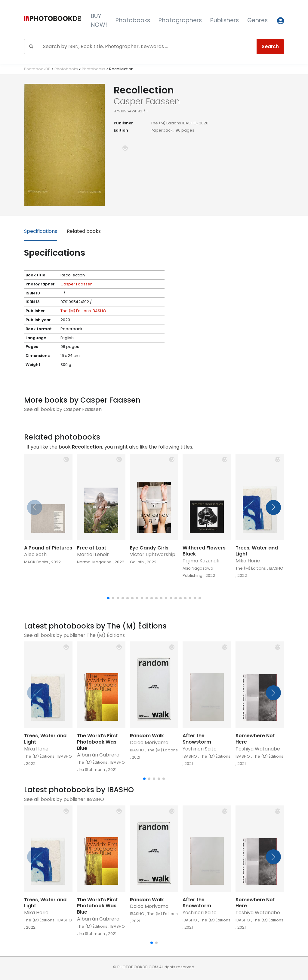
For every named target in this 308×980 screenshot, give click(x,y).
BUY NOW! (99, 20)
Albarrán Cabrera (98, 755)
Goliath (137, 562)
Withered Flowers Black (204, 551)
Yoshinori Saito (200, 749)
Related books (84, 231)
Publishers (225, 20)
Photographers (180, 20)
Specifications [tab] (41, 231)
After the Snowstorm (197, 739)
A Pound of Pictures (48, 548)
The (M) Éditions (166, 123)
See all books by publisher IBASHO (64, 799)
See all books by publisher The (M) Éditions (74, 635)
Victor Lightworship (153, 554)
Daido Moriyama (149, 743)
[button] (125, 148)
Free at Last (92, 548)
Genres (257, 20)
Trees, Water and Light (257, 551)
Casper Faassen (77, 284)
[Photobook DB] (53, 21)
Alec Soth (35, 554)
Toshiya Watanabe (258, 749)
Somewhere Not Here (255, 739)
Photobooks (133, 20)
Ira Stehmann (92, 770)
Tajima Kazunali (201, 561)
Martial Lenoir (93, 554)
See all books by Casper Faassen (63, 409)
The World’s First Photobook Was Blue (97, 742)
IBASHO (189, 123)
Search (270, 46)
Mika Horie (248, 561)
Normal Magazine (94, 562)
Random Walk (147, 736)
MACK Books (36, 562)
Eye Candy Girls (149, 548)
